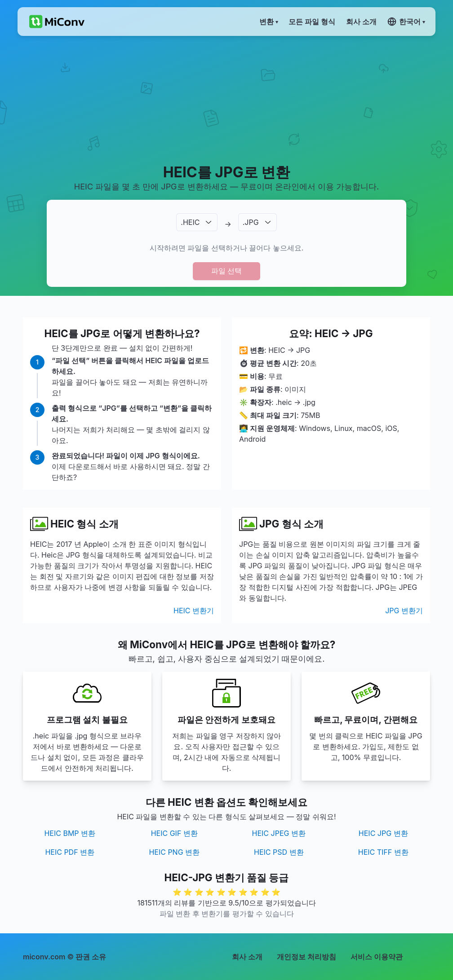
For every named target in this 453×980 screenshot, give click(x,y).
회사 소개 (247, 957)
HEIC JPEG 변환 (279, 833)
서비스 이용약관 (377, 957)
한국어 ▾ (406, 22)
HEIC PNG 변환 (174, 852)
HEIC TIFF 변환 (383, 852)
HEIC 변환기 (194, 611)
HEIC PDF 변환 (70, 852)
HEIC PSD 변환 (279, 852)
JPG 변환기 (404, 611)
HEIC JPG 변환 (383, 833)
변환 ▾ (269, 22)
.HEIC (190, 222)
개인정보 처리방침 (306, 957)
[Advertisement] (226, 99)
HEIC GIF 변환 (174, 833)
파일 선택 (226, 271)
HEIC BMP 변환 (70, 833)
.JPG (251, 222)
